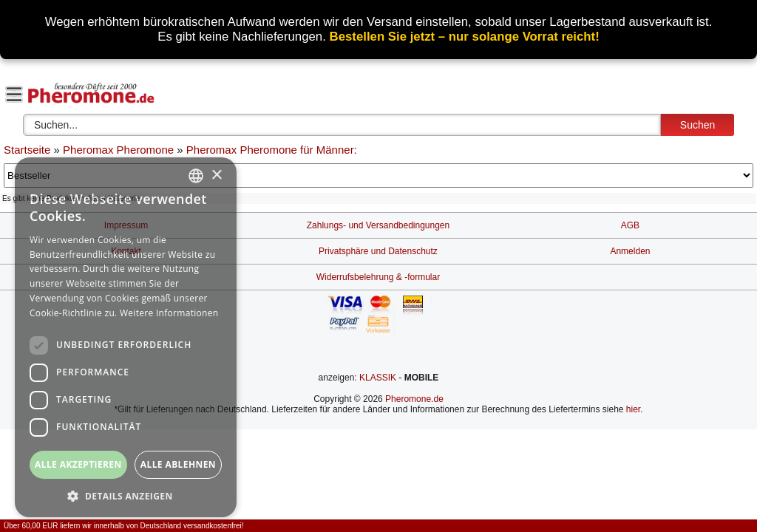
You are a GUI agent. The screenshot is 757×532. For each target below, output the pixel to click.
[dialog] (126, 337)
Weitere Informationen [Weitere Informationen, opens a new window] (169, 313)
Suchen (697, 125)
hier (633, 409)
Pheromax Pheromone (118, 150)
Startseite (27, 150)
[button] (126, 495)
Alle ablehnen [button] (178, 464)
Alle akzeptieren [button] (78, 464)
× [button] (216, 175)
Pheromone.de (414, 399)
